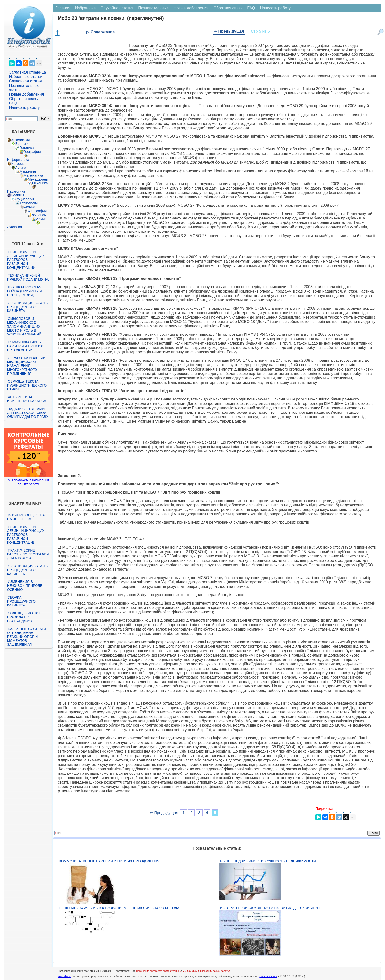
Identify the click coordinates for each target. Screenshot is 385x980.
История (18, 164)
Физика (30, 207)
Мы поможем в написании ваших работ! (28, 482)
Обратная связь (24, 99)
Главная (63, 8)
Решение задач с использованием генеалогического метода (119, 908)
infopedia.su (64, 976)
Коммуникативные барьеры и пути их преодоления (25, 346)
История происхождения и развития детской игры (270, 908)
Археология (21, 140)
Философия (37, 211)
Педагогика (16, 191)
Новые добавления (27, 94)
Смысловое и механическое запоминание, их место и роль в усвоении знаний (24, 326)
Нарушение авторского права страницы (159, 971)
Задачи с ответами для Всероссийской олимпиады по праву (28, 413)
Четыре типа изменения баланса (27, 399)
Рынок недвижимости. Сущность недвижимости (268, 861)
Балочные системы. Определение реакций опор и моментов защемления (27, 637)
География (32, 152)
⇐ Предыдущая (229, 31)
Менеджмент (38, 179)
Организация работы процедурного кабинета (28, 307)
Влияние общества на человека (26, 517)
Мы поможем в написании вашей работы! (206, 971)
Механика (40, 183)
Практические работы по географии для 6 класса (28, 554)
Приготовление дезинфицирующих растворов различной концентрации (26, 260)
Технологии (29, 203)
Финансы (39, 215)
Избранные (85, 8)
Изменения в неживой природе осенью (25, 586)
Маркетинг (28, 171)
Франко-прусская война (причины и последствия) (25, 291)
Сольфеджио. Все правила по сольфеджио (24, 617)
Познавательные (153, 8)
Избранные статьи (26, 77)
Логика (21, 168)
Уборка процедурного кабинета (21, 601)
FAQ (13, 103)
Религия (18, 195)
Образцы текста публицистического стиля (27, 385)
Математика (33, 175)
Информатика (18, 160)
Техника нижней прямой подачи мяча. (28, 277)
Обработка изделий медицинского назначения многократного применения (26, 366)
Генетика (27, 148)
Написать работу (24, 108)
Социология (25, 199)
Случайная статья (25, 81)
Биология (23, 144)
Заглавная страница (28, 72)
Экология (14, 227)
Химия (41, 219)
